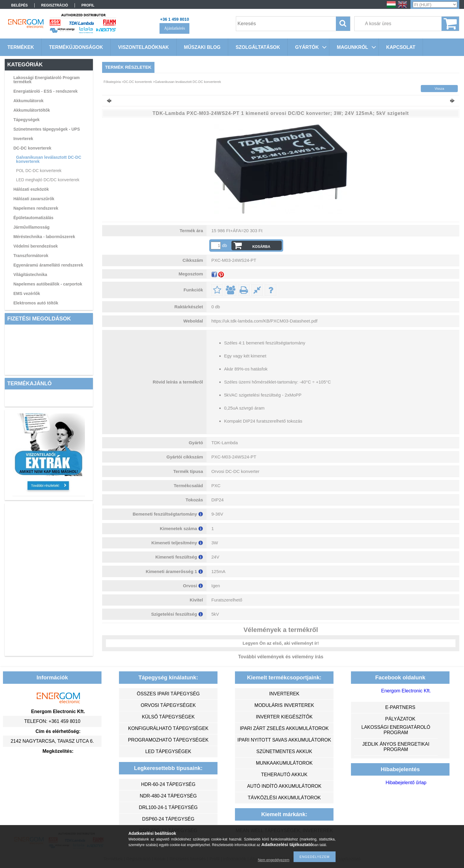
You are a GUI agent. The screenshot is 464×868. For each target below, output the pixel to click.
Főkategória (112, 82)
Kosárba (261, 247)
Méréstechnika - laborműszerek (44, 237)
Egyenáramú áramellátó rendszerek (48, 265)
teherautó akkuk (284, 775)
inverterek (284, 694)
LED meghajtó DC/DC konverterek (48, 180)
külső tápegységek (168, 717)
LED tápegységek (168, 751)
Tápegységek (26, 120)
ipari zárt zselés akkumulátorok (284, 728)
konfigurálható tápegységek (168, 728)
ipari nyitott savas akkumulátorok (284, 740)
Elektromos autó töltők (36, 303)
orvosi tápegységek (168, 705)
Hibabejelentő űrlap (406, 783)
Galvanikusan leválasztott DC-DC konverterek (49, 159)
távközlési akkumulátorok (284, 798)
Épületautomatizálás (33, 218)
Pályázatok (400, 719)
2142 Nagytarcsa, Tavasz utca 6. (52, 741)
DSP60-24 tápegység (168, 819)
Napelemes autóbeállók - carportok (48, 284)
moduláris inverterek (284, 705)
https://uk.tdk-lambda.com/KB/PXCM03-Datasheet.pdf (264, 321)
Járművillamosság (31, 227)
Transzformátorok (31, 256)
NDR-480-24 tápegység (168, 796)
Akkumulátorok (28, 101)
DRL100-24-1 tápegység (168, 807)
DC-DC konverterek (32, 148)
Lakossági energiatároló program (396, 730)
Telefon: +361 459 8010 (52, 721)
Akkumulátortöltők (32, 110)
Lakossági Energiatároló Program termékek (46, 80)
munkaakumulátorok (284, 763)
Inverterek (23, 139)
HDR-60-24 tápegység (168, 784)
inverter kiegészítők (284, 717)
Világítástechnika (30, 275)
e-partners (400, 707)
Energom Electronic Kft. (406, 691)
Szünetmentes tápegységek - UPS (47, 129)
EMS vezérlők (27, 293)
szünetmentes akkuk (284, 751)
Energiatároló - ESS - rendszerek (45, 91)
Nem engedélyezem (274, 860)
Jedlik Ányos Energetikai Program (396, 747)
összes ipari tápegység (168, 694)
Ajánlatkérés (174, 28)
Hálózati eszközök (31, 189)
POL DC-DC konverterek (39, 171)
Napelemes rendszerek (36, 208)
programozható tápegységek (168, 740)
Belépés (20, 5)
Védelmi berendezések (36, 246)
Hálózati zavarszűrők (34, 199)
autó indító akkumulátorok (284, 786)
